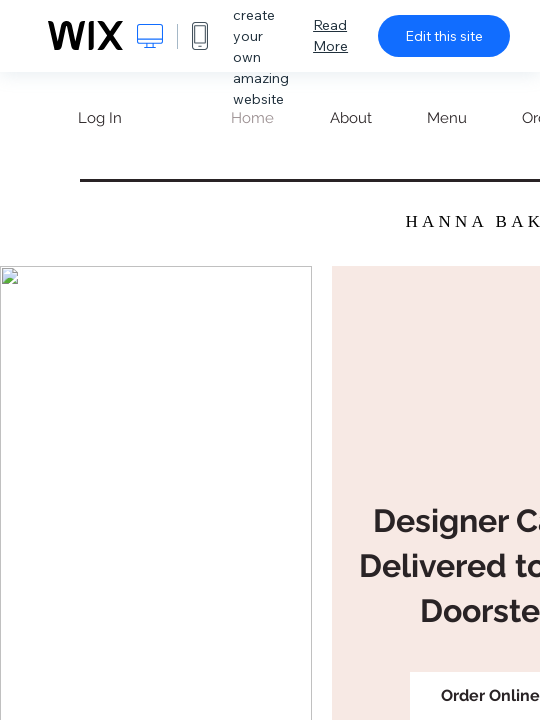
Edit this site (444, 36)
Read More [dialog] (330, 35)
